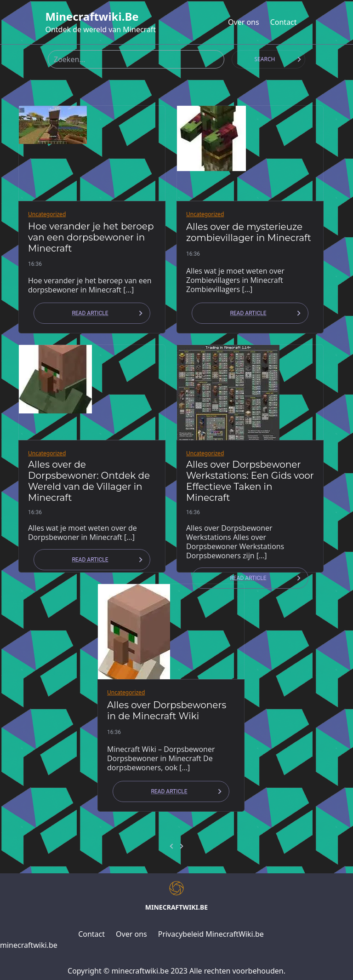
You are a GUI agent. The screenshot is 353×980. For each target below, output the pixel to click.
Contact (284, 22)
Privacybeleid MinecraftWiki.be (211, 934)
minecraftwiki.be (92, 17)
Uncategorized (47, 214)
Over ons (244, 22)
